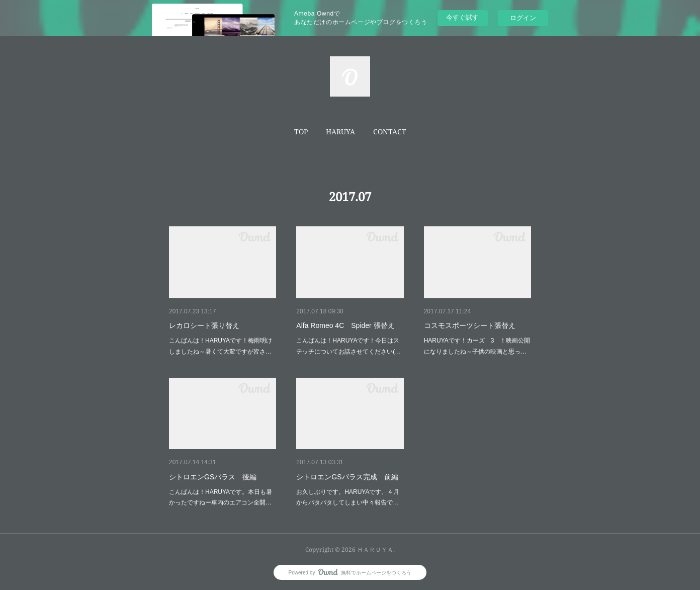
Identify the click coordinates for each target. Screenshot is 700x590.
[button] (301, 132)
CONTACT (390, 132)
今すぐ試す (462, 17)
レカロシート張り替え (204, 325)
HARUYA (340, 132)
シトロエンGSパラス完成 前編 (347, 477)
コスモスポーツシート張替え (470, 325)
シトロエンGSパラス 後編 (213, 477)
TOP (301, 132)
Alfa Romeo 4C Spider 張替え (345, 325)
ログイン (523, 18)
